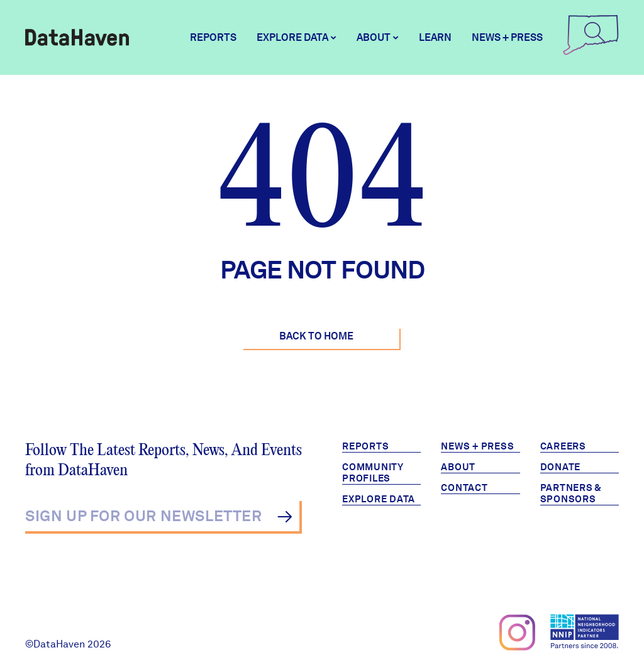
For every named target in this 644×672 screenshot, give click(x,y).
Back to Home (316, 336)
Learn (435, 37)
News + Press (507, 37)
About (458, 467)
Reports (213, 37)
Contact (464, 488)
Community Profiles (373, 473)
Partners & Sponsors (571, 493)
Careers (563, 446)
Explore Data (379, 499)
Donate (561, 467)
